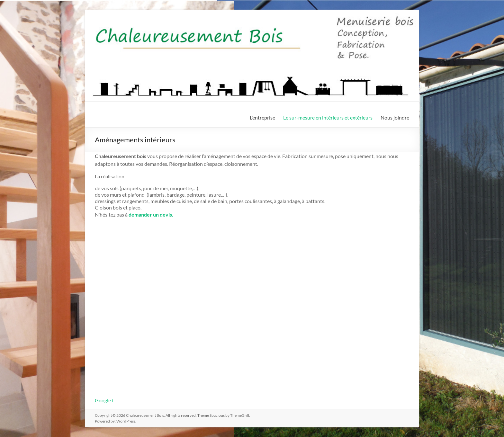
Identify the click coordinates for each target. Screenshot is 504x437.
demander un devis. (151, 214)
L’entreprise (262, 117)
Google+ (104, 400)
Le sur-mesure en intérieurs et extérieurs (328, 117)
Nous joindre (395, 117)
